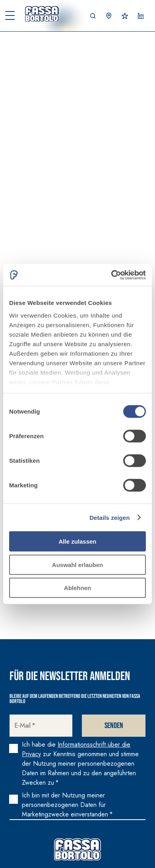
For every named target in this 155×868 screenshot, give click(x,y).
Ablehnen (77, 588)
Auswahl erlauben (77, 564)
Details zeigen (109, 517)
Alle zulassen (77, 541)
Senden (114, 726)
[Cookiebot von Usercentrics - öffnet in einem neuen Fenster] (111, 275)
